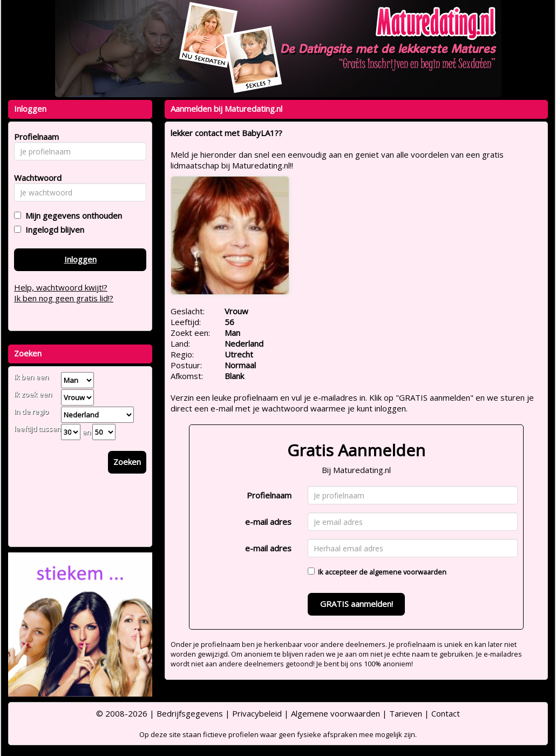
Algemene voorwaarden (335, 713)
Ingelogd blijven (53, 230)
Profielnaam (269, 495)
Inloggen (80, 259)
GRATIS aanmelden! (357, 604)
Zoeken (127, 462)
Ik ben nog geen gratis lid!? (64, 298)
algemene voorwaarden (408, 572)
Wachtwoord (35, 178)
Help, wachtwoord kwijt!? (61, 287)
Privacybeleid (257, 713)
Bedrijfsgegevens (190, 713)
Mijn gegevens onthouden (72, 215)
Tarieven (406, 713)
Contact (446, 713)
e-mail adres (268, 522)
